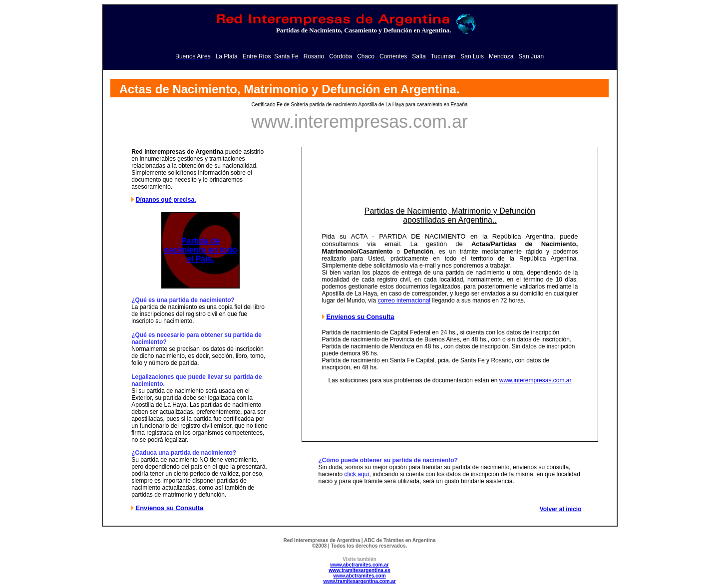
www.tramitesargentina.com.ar (359, 581)
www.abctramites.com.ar (359, 565)
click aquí (357, 474)
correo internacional (404, 300)
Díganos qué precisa (165, 200)
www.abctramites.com (359, 576)
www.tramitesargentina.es (359, 570)
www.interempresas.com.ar (536, 380)
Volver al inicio (561, 509)
